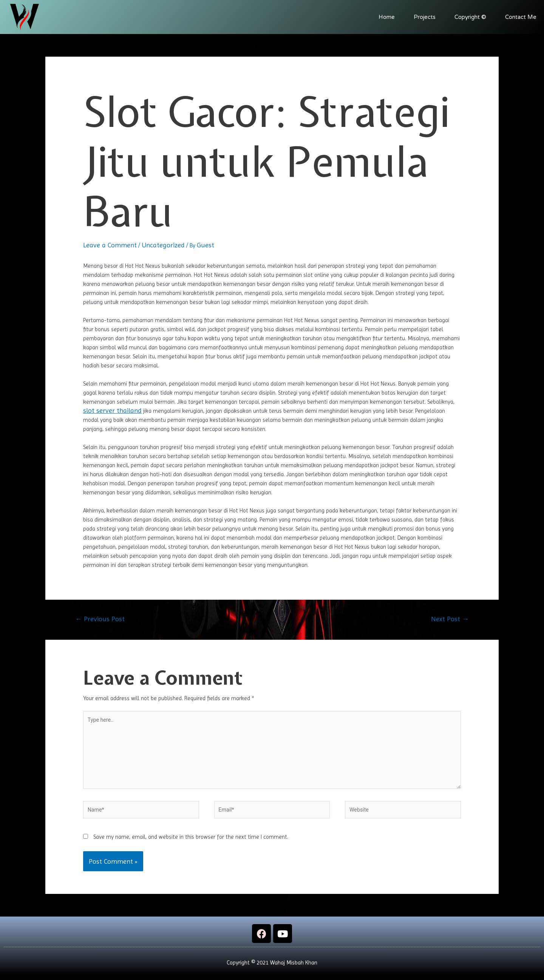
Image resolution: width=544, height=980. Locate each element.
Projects (425, 17)
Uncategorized (163, 245)
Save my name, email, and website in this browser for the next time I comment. (191, 842)
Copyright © (470, 17)
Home (387, 17)
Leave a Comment (110, 245)
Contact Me (521, 17)
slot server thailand (112, 411)
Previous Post (100, 619)
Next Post (450, 619)
